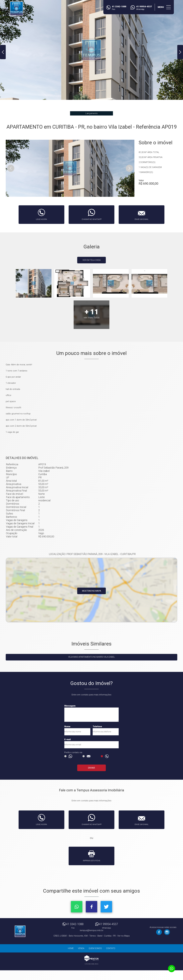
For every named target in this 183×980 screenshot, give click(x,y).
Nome (67, 726)
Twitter (106, 907)
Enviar (91, 768)
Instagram (167, 932)
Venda (81, 948)
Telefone (97, 726)
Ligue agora (41, 219)
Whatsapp (77, 907)
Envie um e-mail (142, 219)
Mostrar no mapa (92, 591)
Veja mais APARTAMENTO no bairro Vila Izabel (91, 657)
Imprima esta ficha (92, 861)
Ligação (102, 756)
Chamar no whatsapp (92, 219)
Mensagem (70, 706)
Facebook (91, 907)
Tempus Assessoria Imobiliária (20, 931)
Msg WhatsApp (65, 756)
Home (71, 948)
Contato (111, 948)
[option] (91, 50)
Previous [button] (3, 52)
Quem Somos (95, 948)
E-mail (67, 739)
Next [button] (180, 52)
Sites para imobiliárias (91, 964)
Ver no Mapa (123, 936)
